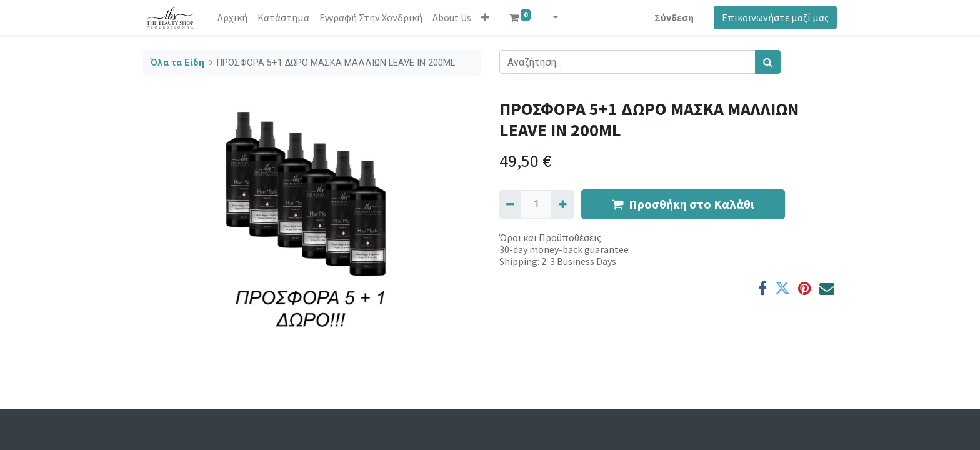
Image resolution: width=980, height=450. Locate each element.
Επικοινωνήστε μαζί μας (775, 17)
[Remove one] (510, 204)
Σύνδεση (674, 17)
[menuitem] (232, 17)
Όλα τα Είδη (177, 63)
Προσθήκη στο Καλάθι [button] (683, 204)
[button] (485, 17)
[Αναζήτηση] (768, 62)
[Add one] (562, 204)
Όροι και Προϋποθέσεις (550, 237)
